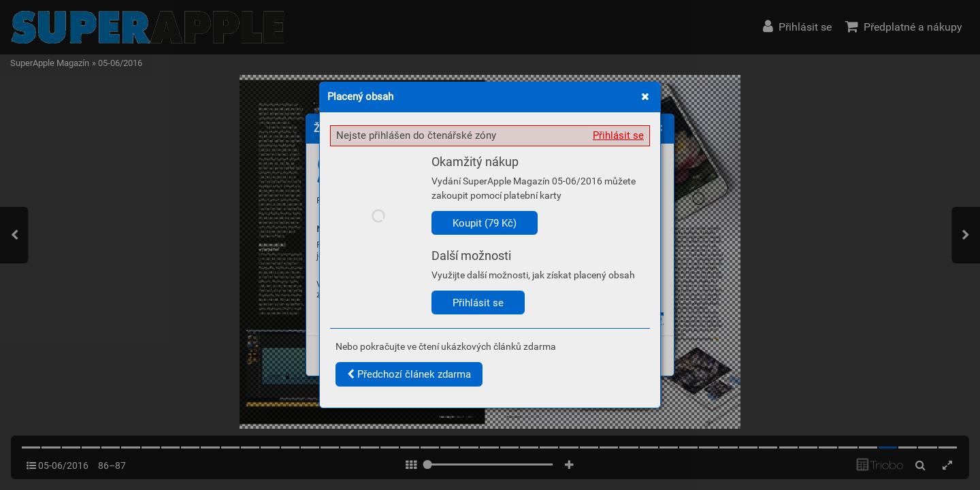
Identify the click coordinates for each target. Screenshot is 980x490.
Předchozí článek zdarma (409, 374)
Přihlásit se (618, 135)
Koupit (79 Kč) (485, 223)
